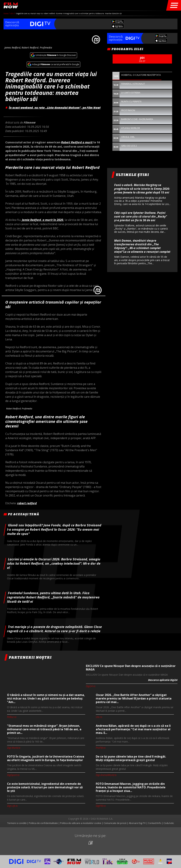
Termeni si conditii (17, 823)
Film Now (11, 5)
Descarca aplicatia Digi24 (163, 680)
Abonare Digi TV (137, 823)
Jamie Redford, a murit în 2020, (43, 220)
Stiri (12, 13)
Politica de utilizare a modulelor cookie (81, 823)
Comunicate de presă (115, 823)
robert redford (27, 503)
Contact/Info (155, 823)
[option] (54, 296)
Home (6, 13)
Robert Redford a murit (77, 142)
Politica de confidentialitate (43, 823)
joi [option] (142, 59)
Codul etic (169, 823)
